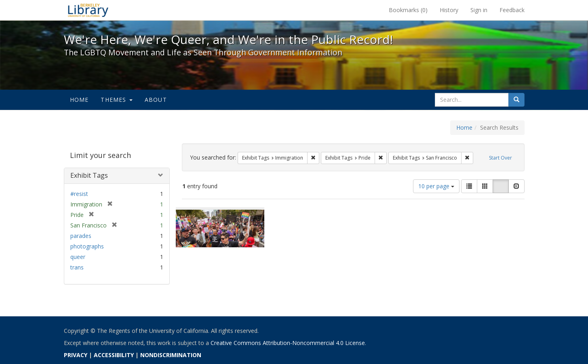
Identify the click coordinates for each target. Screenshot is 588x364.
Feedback (512, 10)
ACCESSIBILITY (114, 355)
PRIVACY (76, 355)
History (449, 10)
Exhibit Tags (89, 175)
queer (78, 257)
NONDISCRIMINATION (171, 355)
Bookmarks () (408, 10)
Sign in (479, 10)
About (156, 100)
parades (81, 236)
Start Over (501, 158)
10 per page (436, 186)
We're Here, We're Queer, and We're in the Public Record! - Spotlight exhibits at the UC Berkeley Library (88, 10)
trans (77, 267)
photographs (87, 246)
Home (79, 100)
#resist (79, 194)
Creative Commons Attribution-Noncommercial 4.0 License (288, 343)
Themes (116, 100)
